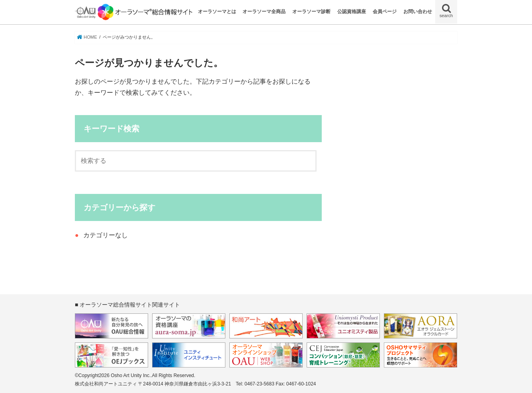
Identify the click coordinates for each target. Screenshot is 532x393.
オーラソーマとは (217, 12)
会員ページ (385, 12)
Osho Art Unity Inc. (131, 375)
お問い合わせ (418, 12)
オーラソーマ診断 (311, 12)
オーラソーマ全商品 (264, 12)
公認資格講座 (352, 12)
